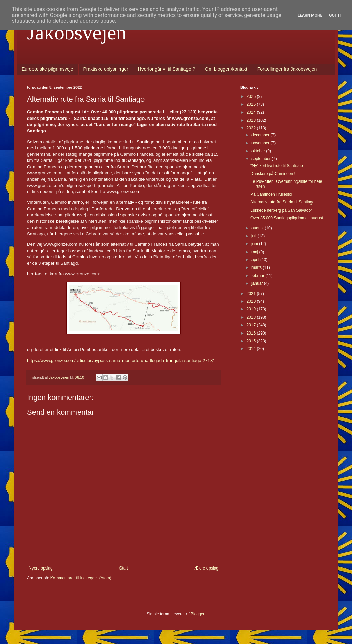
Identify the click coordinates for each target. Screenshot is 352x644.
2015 (252, 341)
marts (257, 267)
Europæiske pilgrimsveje (48, 69)
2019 (252, 309)
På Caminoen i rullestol (271, 194)
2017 (252, 325)
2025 (252, 104)
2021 (252, 294)
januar (258, 283)
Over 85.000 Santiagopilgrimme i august (287, 218)
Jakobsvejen (77, 33)
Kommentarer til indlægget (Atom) (81, 578)
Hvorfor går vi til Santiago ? (167, 69)
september (262, 159)
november (261, 143)
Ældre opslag (206, 568)
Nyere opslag (41, 568)
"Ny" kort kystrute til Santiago (277, 166)
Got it (335, 15)
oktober (259, 151)
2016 (252, 333)
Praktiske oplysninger (106, 69)
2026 (252, 96)
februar (258, 276)
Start (123, 568)
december (261, 135)
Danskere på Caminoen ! (273, 174)
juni (255, 244)
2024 (252, 112)
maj (255, 252)
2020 (252, 301)
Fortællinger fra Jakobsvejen (287, 69)
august (258, 228)
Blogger (197, 614)
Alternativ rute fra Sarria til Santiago (282, 202)
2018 (252, 317)
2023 (252, 120)
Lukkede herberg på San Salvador (281, 210)
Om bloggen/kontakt (226, 69)
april (256, 260)
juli (255, 236)
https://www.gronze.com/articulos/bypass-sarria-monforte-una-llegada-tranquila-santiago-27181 (121, 360)
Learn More (310, 15)
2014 (252, 349)
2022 (252, 128)
